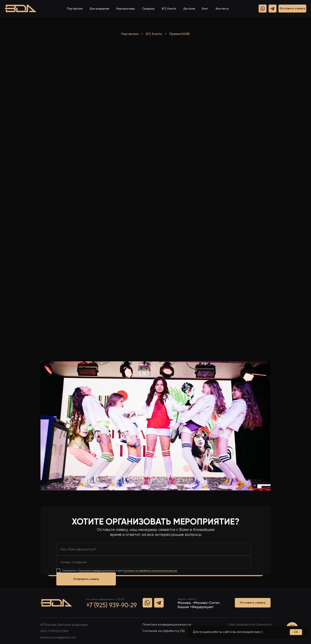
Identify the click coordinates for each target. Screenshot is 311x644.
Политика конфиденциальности (167, 624)
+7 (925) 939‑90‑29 (112, 605)
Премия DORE (180, 34)
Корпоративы (126, 9)
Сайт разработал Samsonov (250, 624)
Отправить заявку (86, 579)
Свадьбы (148, 9)
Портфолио (75, 9)
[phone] (154, 562)
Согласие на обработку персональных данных (150, 571)
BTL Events (169, 9)
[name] (154, 549)
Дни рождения (99, 9)
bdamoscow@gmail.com (58, 637)
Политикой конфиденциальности (97, 571)
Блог (205, 9)
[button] (292, 9)
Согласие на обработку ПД (164, 631)
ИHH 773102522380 (54, 631)
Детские (189, 9)
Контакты (222, 9)
